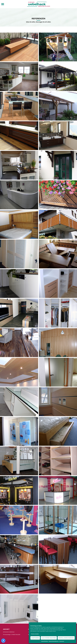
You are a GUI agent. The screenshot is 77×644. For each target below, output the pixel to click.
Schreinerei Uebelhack (9, 632)
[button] (3, 4)
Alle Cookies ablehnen (49, 638)
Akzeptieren (35, 638)
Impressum (62, 641)
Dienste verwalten (35, 634)
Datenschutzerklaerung (54, 641)
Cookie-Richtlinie (45, 641)
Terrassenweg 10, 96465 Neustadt (12, 634)
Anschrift (6, 629)
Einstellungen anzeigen (66, 638)
